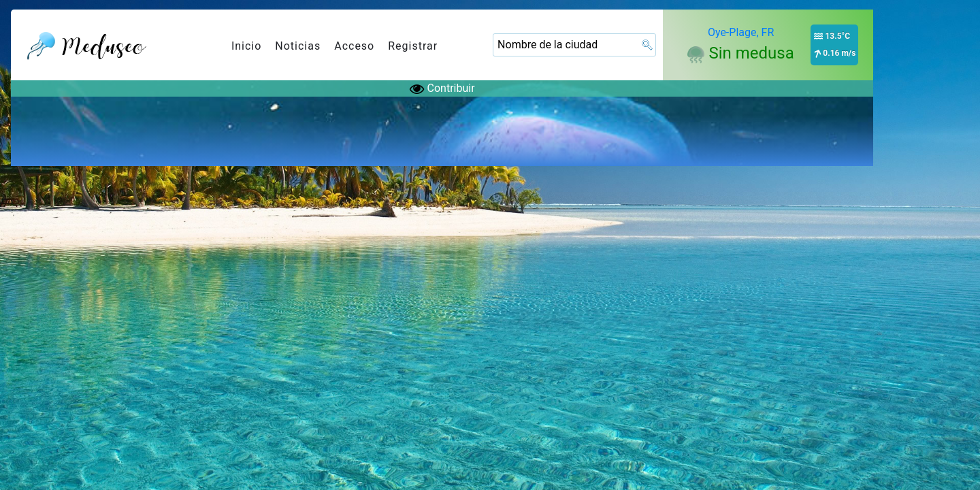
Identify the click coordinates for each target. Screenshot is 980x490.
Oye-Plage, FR (741, 32)
